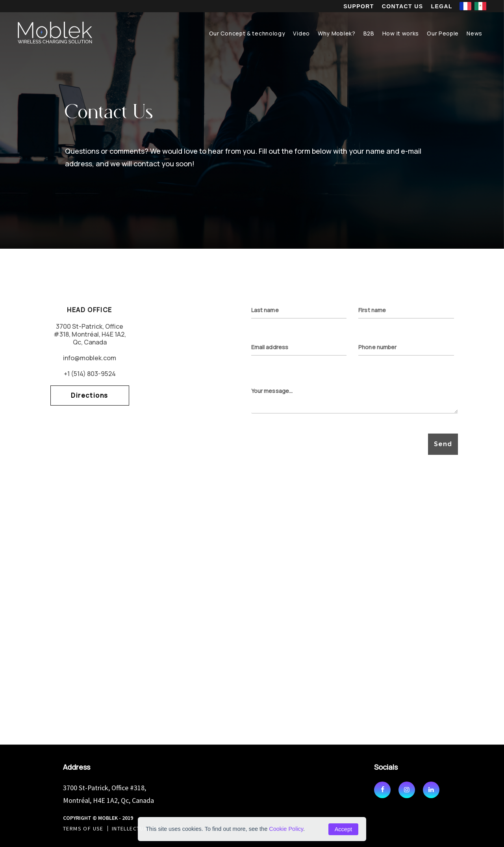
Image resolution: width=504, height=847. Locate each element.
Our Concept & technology (247, 33)
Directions (90, 395)
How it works (401, 33)
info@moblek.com (90, 358)
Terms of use (83, 828)
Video (301, 33)
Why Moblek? (337, 33)
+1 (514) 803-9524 (90, 374)
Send (443, 444)
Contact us (403, 6)
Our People (443, 33)
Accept (343, 829)
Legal (442, 6)
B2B (369, 33)
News (474, 33)
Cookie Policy (286, 829)
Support (359, 6)
